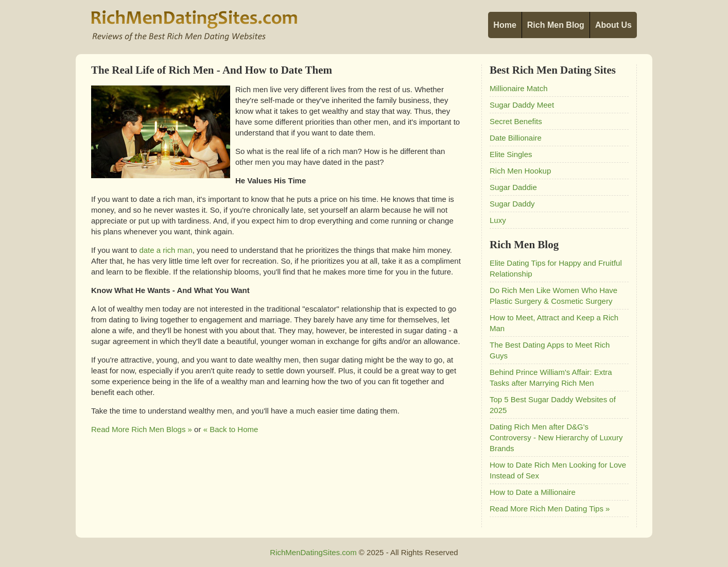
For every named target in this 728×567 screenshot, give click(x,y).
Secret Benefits (516, 121)
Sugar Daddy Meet (522, 105)
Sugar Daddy (512, 204)
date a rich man (166, 250)
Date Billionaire (516, 138)
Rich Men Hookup (520, 171)
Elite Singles (511, 154)
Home (505, 25)
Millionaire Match (519, 88)
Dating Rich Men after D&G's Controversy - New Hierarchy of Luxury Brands (556, 437)
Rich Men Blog (556, 25)
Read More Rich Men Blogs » (142, 429)
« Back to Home (231, 429)
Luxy (498, 220)
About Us (613, 25)
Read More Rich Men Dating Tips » (550, 509)
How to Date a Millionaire (533, 492)
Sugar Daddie (513, 187)
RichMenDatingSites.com (313, 552)
